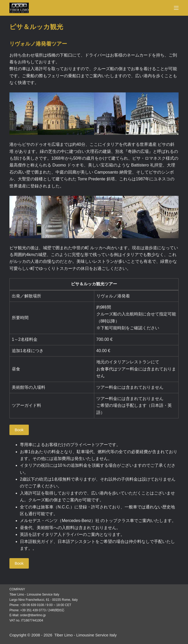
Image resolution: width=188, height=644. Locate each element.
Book (19, 430)
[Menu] (176, 8)
